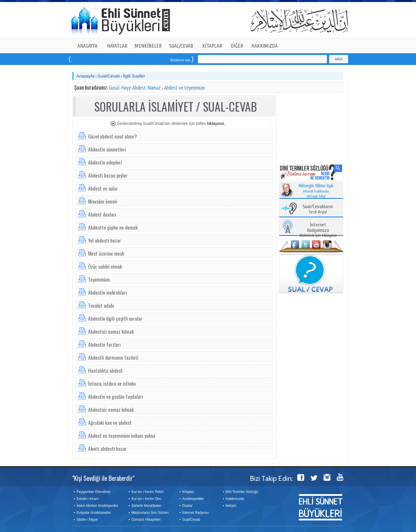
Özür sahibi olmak (105, 266)
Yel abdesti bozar (105, 240)
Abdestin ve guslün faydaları (116, 396)
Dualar (187, 506)
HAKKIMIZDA (264, 46)
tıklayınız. (216, 123)
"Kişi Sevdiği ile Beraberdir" (103, 478)
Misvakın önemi (103, 201)
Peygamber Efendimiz (93, 492)
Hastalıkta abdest (105, 370)
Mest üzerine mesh (106, 253)
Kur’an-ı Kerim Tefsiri (148, 492)
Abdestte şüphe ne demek (113, 227)
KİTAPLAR (212, 46)
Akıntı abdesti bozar (107, 448)
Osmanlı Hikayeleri (146, 520)
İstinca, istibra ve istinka (112, 383)
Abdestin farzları (104, 344)
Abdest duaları (102, 214)
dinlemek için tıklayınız (318, 230)
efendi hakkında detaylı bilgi (316, 191)
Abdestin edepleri (105, 162)
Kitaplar (188, 492)
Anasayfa (85, 76)
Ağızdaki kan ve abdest (110, 422)
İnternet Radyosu (195, 513)
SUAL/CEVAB (181, 46)
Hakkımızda (235, 499)
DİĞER (237, 46)
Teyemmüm (99, 279)
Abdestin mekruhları (107, 292)
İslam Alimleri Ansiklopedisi (97, 506)
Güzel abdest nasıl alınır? (113, 136)
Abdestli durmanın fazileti (113, 357)
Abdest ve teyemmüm (184, 88)
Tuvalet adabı (101, 305)
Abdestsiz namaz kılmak (111, 331)
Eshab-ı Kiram (88, 499)
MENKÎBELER (148, 46)
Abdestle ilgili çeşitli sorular (115, 318)
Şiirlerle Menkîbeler (146, 506)
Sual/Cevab (109, 76)
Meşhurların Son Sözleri (150, 513)
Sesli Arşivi (318, 209)
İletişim (231, 506)
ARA (339, 59)
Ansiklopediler (193, 499)
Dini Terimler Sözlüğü (242, 492)
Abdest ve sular (103, 188)
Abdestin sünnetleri (107, 149)
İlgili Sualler (134, 76)
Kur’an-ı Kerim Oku (146, 499)
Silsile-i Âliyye (87, 520)
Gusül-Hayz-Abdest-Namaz (135, 88)
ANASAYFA (87, 46)
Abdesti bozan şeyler (108, 175)
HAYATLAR (117, 46)
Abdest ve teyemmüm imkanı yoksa (122, 435)
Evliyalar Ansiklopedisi (94, 513)
